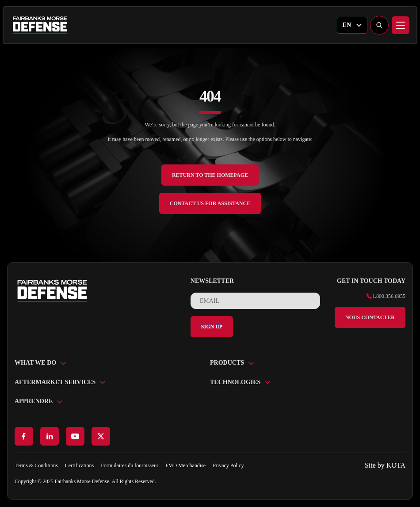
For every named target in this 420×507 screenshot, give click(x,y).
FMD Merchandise (185, 465)
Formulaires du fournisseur (130, 465)
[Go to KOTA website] (385, 465)
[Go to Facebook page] (24, 436)
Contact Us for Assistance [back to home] (210, 203)
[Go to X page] (101, 436)
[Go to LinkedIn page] (50, 436)
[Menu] (401, 25)
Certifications (79, 465)
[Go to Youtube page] (75, 436)
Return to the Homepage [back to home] (210, 175)
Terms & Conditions (36, 465)
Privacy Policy (228, 465)
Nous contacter (370, 317)
